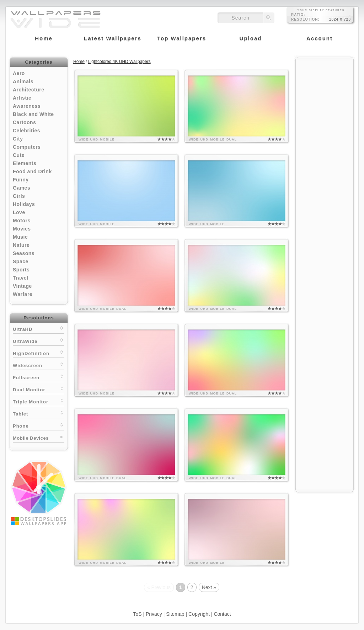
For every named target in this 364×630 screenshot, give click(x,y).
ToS (137, 614)
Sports (21, 270)
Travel (20, 278)
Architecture (28, 90)
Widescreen (39, 365)
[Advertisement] (325, 168)
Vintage (22, 286)
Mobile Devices (31, 438)
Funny (21, 180)
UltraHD (39, 329)
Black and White (33, 114)
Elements (25, 163)
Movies (22, 229)
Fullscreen (39, 377)
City (18, 139)
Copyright (199, 614)
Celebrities (26, 131)
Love (19, 212)
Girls (19, 196)
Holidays (24, 204)
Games (22, 188)
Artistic (22, 98)
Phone (39, 425)
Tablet (39, 413)
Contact (222, 614)
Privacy (154, 614)
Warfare (23, 294)
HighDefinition (39, 353)
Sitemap (175, 614)
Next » (209, 587)
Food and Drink (32, 171)
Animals (23, 81)
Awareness (27, 106)
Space (21, 261)
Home (79, 62)
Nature (21, 245)
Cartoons (24, 122)
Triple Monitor (39, 401)
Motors (22, 221)
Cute (19, 155)
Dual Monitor (39, 389)
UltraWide (39, 341)
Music (20, 237)
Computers (27, 147)
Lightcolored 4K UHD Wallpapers (119, 62)
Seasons (24, 253)
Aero (19, 73)
